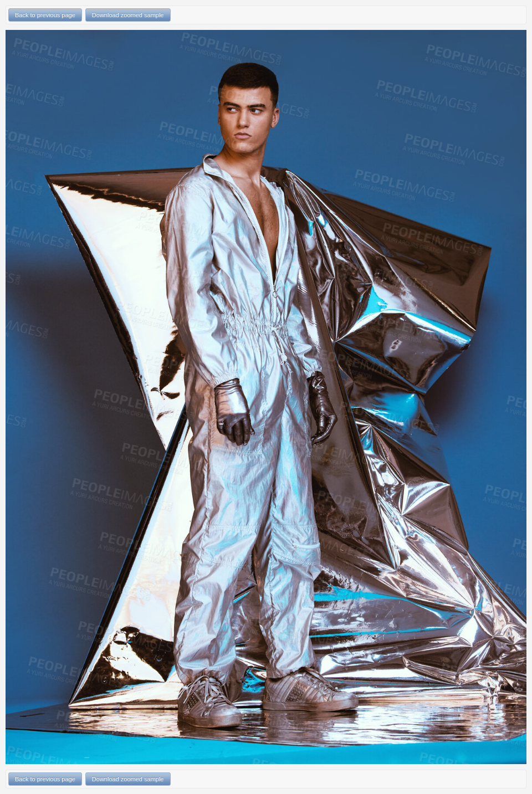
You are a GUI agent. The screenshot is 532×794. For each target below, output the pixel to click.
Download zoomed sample (128, 15)
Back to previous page (45, 15)
